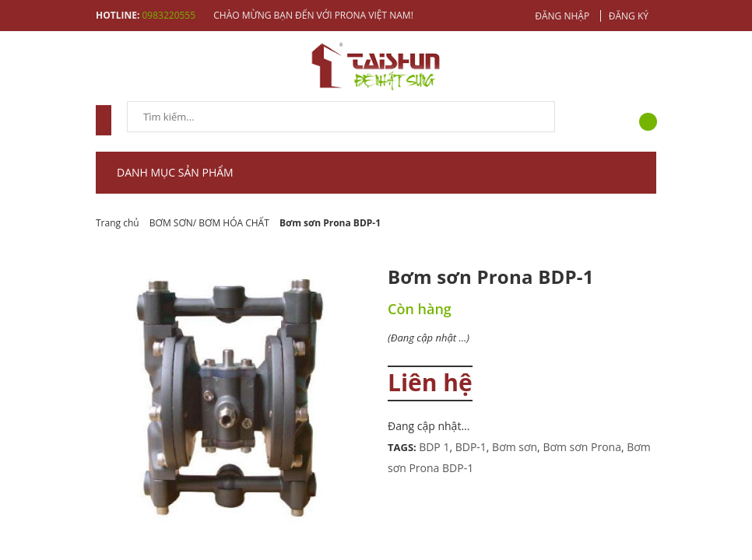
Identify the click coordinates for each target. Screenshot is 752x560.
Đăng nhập (562, 16)
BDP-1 (471, 447)
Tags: (403, 447)
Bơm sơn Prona (582, 447)
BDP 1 (434, 447)
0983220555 (169, 15)
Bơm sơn (515, 447)
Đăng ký (629, 16)
